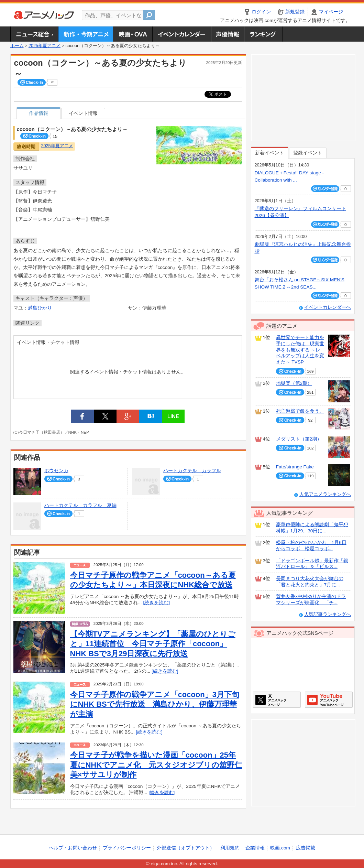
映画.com (280, 848)
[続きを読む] (156, 603)
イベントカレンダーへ (328, 307)
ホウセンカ (56, 471)
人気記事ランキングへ (328, 614)
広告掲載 (306, 848)
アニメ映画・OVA (133, 34)
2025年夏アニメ (45, 46)
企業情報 (255, 848)
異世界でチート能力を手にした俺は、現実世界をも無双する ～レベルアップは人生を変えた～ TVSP (300, 350)
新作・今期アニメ (86, 34)
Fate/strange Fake (295, 467)
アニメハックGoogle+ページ (329, 700)
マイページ (331, 12)
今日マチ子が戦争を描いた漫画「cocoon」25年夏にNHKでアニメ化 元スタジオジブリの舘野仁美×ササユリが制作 (156, 765)
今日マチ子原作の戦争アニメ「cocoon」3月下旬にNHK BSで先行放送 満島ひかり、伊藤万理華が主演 (155, 704)
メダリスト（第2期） (299, 439)
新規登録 (295, 12)
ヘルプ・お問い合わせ (73, 848)
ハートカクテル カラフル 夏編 (80, 505)
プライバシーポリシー (127, 848)
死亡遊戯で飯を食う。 (300, 411)
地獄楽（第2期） (294, 383)
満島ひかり (40, 308)
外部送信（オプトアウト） (186, 848)
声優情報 (228, 34)
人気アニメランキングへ (325, 494)
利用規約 (230, 848)
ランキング (263, 34)
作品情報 (38, 113)
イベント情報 (83, 113)
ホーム (17, 46)
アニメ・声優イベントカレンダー (182, 34)
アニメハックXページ (277, 700)
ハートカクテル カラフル (192, 471)
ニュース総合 (34, 34)
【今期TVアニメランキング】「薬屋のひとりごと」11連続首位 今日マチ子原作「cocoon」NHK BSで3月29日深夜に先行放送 (153, 644)
